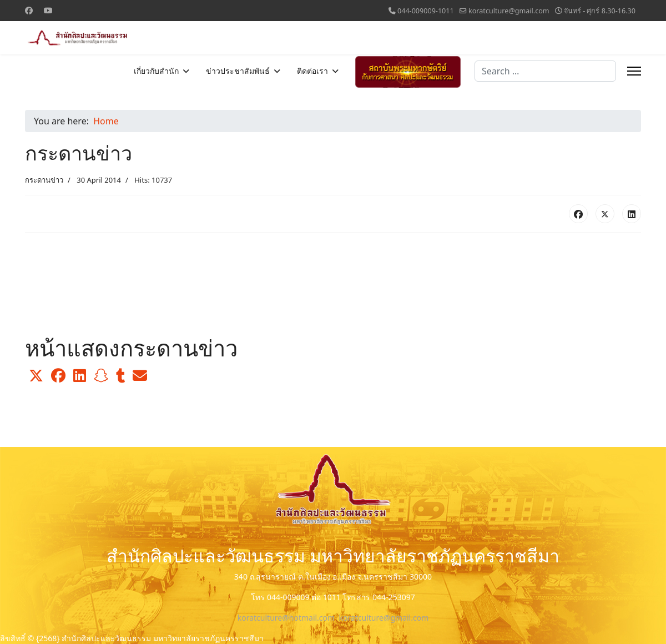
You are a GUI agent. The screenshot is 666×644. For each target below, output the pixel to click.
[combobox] (545, 71)
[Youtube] (48, 10)
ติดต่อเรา (312, 71)
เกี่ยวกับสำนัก (156, 71)
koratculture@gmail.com (509, 11)
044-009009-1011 (426, 11)
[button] (36, 376)
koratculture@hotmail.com (286, 618)
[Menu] (634, 71)
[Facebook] (29, 10)
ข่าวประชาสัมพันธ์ (238, 71)
